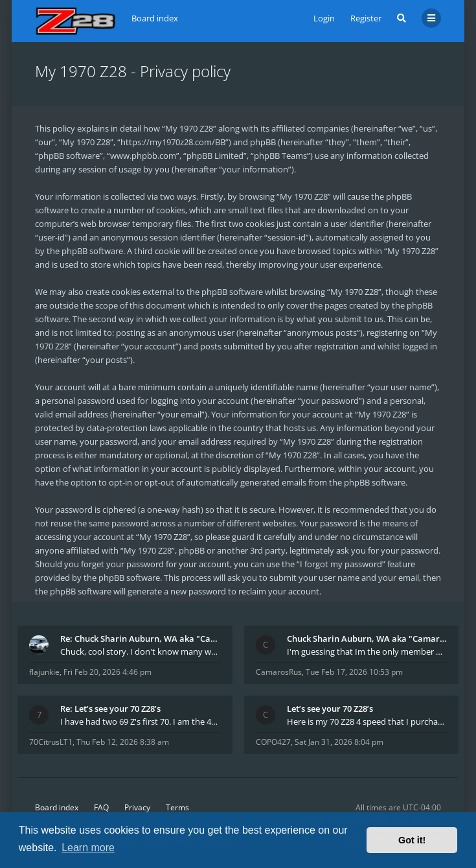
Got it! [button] (412, 840)
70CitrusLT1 (51, 742)
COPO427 (273, 742)
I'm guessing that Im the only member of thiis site (367, 651)
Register (366, 18)
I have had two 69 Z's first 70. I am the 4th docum (141, 721)
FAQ (101, 807)
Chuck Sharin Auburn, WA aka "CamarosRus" (367, 639)
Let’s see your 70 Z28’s (330, 709)
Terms (177, 807)
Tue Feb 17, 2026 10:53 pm (354, 672)
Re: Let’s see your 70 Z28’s (110, 709)
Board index (57, 807)
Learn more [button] (88, 848)
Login (324, 18)
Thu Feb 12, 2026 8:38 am (123, 742)
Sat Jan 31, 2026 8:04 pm (339, 742)
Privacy (137, 807)
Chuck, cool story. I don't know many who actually (141, 651)
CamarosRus (279, 672)
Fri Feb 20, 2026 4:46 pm (108, 672)
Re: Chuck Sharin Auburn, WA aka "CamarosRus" (141, 639)
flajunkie (44, 672)
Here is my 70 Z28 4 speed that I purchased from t (367, 721)
